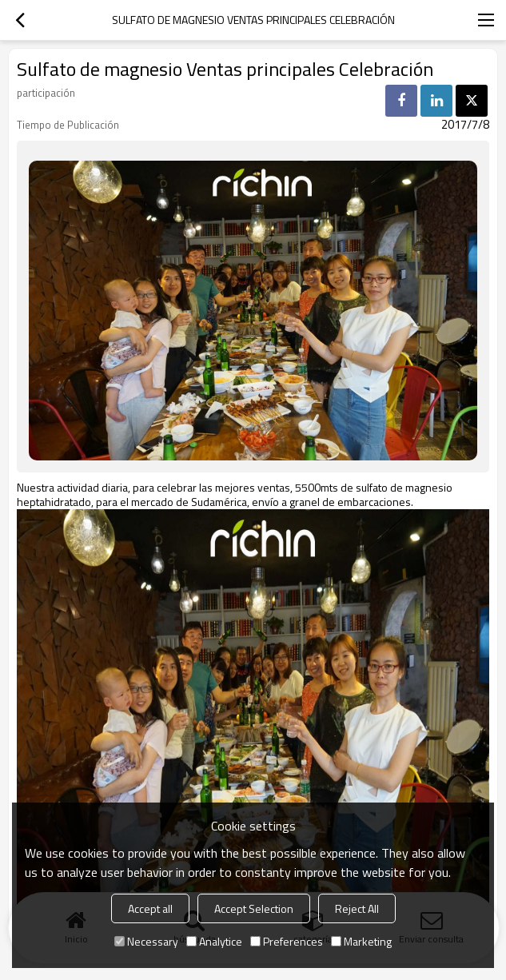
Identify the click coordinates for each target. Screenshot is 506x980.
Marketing (361, 941)
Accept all (150, 908)
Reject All (357, 908)
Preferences (287, 941)
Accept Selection (254, 908)
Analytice (214, 941)
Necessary (146, 941)
